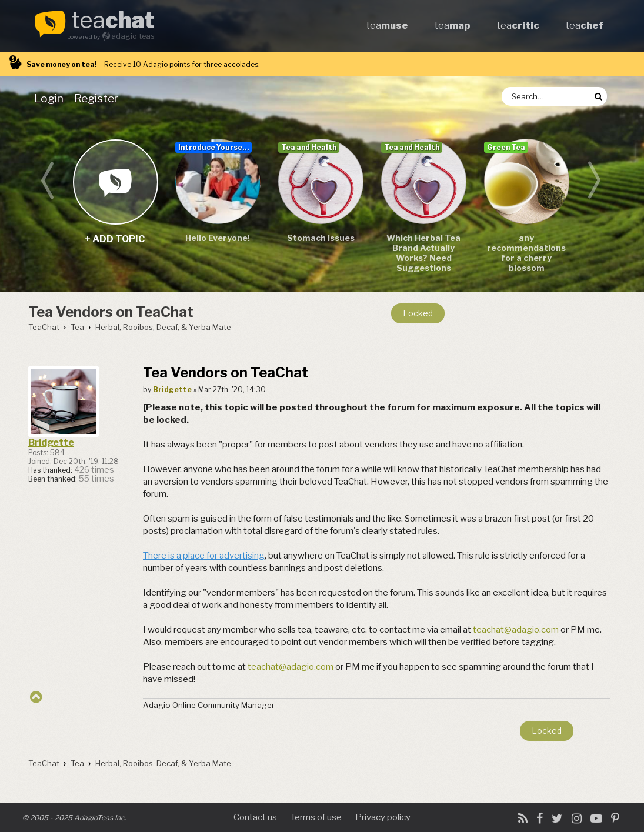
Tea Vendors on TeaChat (111, 312)
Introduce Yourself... (215, 147)
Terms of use (316, 817)
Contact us (255, 817)
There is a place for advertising (204, 556)
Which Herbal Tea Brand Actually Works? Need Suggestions (423, 253)
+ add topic (115, 181)
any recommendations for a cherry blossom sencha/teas (526, 253)
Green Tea (506, 147)
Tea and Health (309, 147)
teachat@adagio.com (516, 630)
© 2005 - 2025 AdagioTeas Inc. (74, 818)
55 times (96, 479)
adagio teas (133, 36)
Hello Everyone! (218, 238)
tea (113, 21)
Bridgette (51, 442)
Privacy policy (383, 817)
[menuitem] (51, 98)
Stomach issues (321, 238)
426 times (94, 470)
